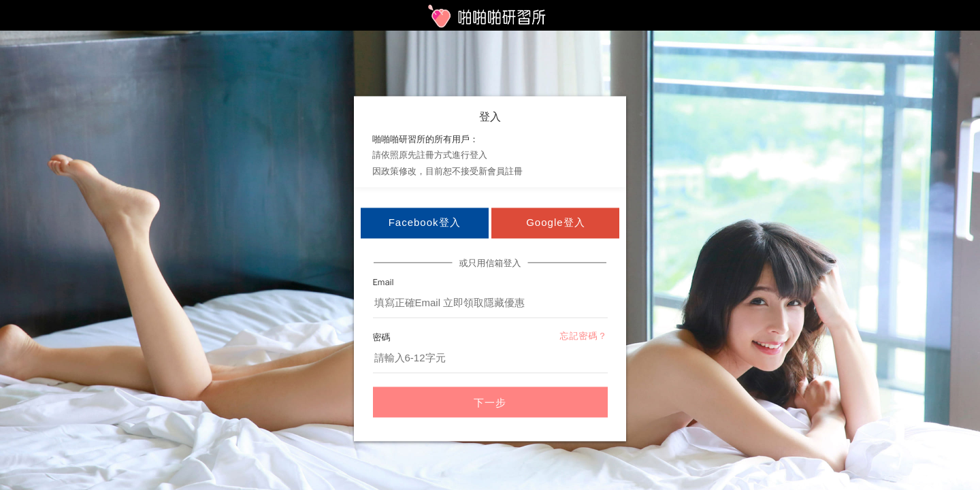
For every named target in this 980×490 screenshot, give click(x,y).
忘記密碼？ (584, 337)
